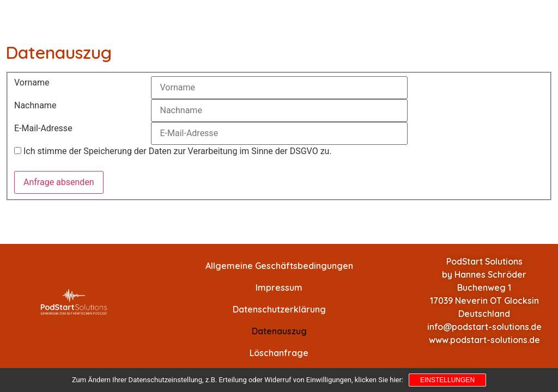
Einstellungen (447, 380)
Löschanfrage (279, 353)
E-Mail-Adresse (43, 128)
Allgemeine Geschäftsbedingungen (279, 266)
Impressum (279, 287)
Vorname (32, 83)
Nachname (35, 106)
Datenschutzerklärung (279, 309)
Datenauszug (279, 331)
